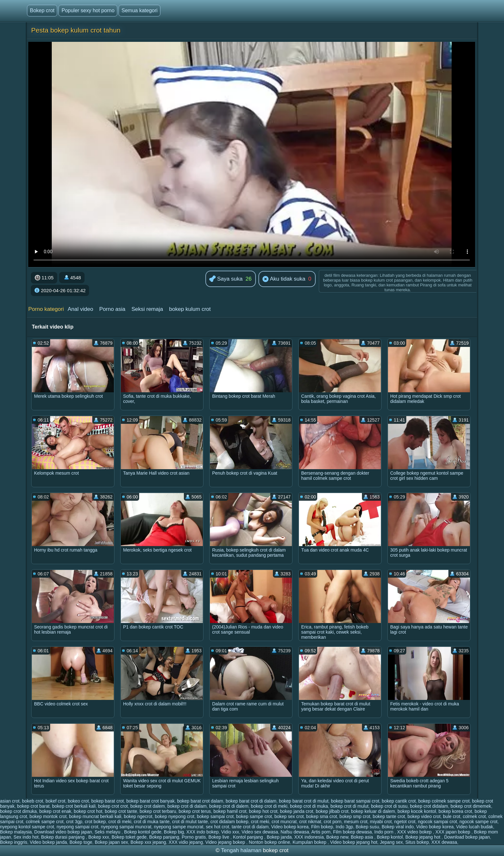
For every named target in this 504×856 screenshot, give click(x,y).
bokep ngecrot (138, 816)
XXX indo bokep (203, 832)
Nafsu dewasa (295, 832)
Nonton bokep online (269, 842)
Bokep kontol (390, 837)
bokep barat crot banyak (150, 801)
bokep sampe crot (254, 816)
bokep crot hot (88, 811)
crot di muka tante (152, 822)
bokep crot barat (33, 806)
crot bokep (95, 822)
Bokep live (219, 837)
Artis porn (321, 832)
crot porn (333, 822)
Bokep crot (42, 10)
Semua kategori (139, 10)
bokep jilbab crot (332, 811)
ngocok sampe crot (478, 822)
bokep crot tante (121, 811)
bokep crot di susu (389, 806)
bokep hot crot (263, 811)
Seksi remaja (147, 309)
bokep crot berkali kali (74, 806)
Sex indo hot (26, 837)
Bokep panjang (164, 837)
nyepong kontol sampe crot (27, 827)
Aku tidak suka (284, 279)
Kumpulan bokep (310, 842)
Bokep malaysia (16, 832)
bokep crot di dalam (187, 806)
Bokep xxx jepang (148, 842)
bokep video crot (424, 816)
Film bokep (322, 827)
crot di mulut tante (190, 822)
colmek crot (474, 816)
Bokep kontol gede (143, 832)
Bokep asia (362, 837)
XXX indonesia (309, 837)
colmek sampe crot (45, 822)
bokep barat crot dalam (200, 801)
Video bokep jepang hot (354, 842)
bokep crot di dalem (229, 806)
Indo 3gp (344, 827)
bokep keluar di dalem (373, 811)
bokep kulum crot (190, 309)
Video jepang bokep (226, 842)
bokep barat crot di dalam (251, 801)
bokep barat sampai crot (355, 801)
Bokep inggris (14, 842)
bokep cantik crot (399, 801)
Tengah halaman (241, 850)
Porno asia (112, 309)
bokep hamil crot (230, 811)
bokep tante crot (389, 816)
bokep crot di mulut (349, 806)
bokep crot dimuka (18, 811)
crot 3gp (74, 822)
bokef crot (55, 801)
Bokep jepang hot (423, 837)
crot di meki (120, 822)
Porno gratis (194, 837)
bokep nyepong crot (175, 816)
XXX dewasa (444, 842)
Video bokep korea (290, 827)
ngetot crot (405, 822)
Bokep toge (81, 842)
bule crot (452, 816)
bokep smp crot (355, 816)
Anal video (80, 309)
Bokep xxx (99, 837)
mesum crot (356, 822)
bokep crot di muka (309, 806)
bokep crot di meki (269, 806)
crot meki (260, 822)
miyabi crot (381, 822)
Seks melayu (108, 832)
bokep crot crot (113, 806)
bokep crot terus (195, 811)
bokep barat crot (108, 801)
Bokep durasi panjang (63, 837)
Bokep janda (279, 837)
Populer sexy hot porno (88, 10)
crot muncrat (284, 822)
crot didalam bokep (229, 822)
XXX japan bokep (454, 832)
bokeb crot (32, 801)
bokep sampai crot (215, 816)
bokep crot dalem (147, 806)
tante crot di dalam (250, 827)
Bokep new (337, 837)
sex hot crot (218, 827)
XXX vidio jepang (186, 842)
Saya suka (226, 279)
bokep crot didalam (429, 806)
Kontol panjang (249, 837)
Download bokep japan (467, 837)
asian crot (10, 801)
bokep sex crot (289, 816)
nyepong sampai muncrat (126, 827)
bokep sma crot (322, 816)
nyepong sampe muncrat (179, 827)
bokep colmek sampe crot (444, 801)
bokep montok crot (48, 816)
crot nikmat (310, 822)
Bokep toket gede (129, 837)
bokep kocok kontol (417, 811)
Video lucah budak (475, 827)
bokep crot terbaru (158, 811)
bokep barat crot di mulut (304, 801)
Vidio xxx (230, 832)
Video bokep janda (49, 842)
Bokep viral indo (398, 827)
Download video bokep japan (63, 832)
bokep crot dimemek (471, 806)
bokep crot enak (55, 811)
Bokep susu (367, 827)
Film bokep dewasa (352, 832)
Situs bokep (417, 842)
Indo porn (385, 832)
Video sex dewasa (260, 832)
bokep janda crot (297, 811)
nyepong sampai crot (77, 827)
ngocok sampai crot (437, 822)
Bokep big (174, 832)
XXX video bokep (415, 832)
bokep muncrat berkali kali (95, 816)
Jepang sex (392, 842)
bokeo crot (78, 801)
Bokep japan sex (112, 842)
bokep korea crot (455, 811)
